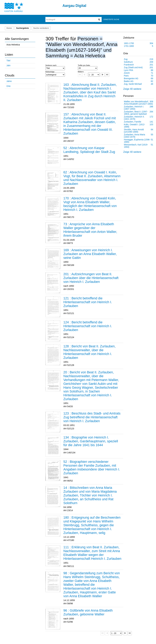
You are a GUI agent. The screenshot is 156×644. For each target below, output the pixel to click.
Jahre (9, 81)
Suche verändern (41, 28)
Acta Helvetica (13, 45)
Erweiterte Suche (111, 19)
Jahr (8, 66)
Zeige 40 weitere (132, 89)
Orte (8, 86)
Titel (8, 61)
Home (9, 28)
